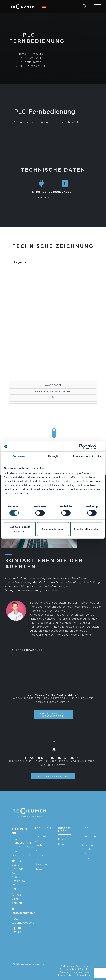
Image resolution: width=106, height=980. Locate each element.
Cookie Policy (84, 975)
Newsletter (89, 858)
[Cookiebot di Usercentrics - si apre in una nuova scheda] (81, 446)
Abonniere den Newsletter (53, 715)
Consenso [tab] (19, 456)
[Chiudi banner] (101, 446)
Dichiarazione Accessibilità (75, 966)
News (38, 869)
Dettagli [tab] (53, 456)
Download (42, 864)
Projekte (64, 844)
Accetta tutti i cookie (86, 529)
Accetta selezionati (53, 529)
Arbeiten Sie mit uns (87, 849)
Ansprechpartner (27, 650)
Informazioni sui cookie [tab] (87, 456)
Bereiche (41, 850)
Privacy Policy (65, 975)
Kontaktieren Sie (53, 776)
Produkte (64, 839)
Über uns (40, 836)
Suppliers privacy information (75, 972)
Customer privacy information (75, 969)
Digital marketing (30, 964)
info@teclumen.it (23, 913)
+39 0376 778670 (17, 899)
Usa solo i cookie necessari (20, 529)
